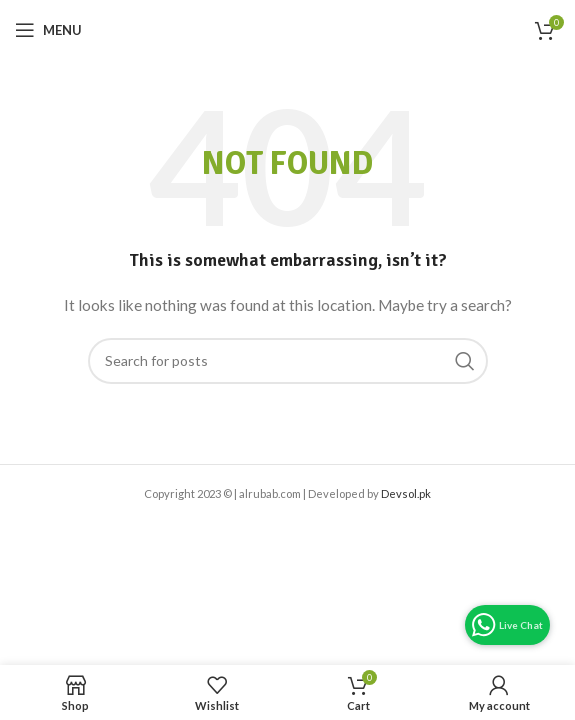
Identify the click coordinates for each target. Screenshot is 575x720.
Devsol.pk (406, 493)
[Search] (288, 361)
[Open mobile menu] (48, 30)
